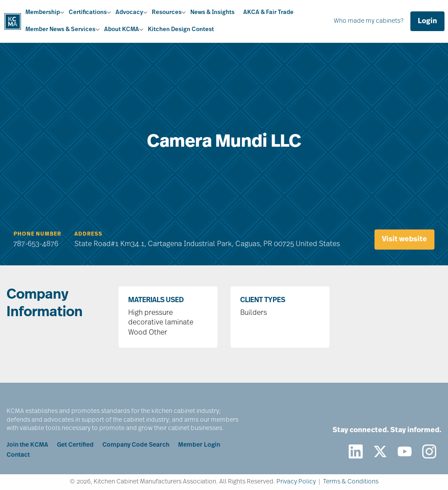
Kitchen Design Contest (181, 30)
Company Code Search (136, 445)
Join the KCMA (27, 445)
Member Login (199, 445)
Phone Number (37, 234)
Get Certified (75, 445)
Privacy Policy (296, 482)
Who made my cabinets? (369, 21)
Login (427, 21)
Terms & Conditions (351, 482)
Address (88, 234)
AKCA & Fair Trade (268, 12)
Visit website (404, 240)
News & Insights (212, 12)
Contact (18, 455)
